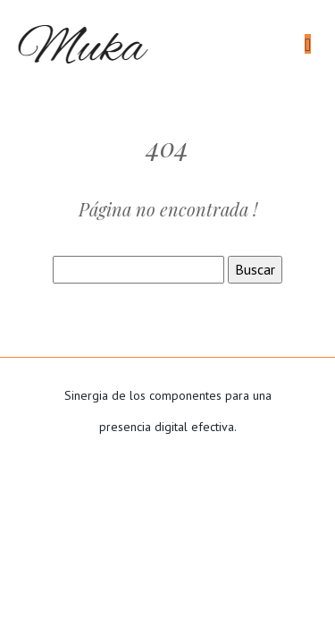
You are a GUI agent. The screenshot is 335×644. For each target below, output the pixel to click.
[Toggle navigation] (308, 44)
